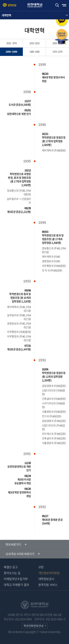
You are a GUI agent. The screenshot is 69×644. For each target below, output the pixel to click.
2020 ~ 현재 (11, 43)
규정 (41, 567)
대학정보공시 (46, 579)
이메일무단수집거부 (16, 579)
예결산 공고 (11, 567)
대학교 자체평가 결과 (16, 585)
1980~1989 (34, 52)
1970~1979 (57, 52)
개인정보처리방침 (49, 573)
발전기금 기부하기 (62, 37)
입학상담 (12, 5)
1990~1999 (11, 52)
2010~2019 (34, 43)
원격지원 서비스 (48, 585)
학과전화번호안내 (33, 626)
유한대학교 (36, 5)
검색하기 (57, 5)
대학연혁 (6, 15)
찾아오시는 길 (12, 573)
